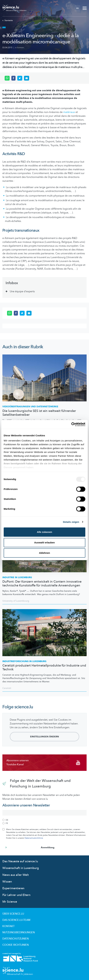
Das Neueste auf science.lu (20, 861)
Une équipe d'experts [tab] (23, 291)
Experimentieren (13, 888)
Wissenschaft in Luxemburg (21, 868)
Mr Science (10, 902)
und (30, 407)
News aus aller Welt (16, 875)
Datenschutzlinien (16, 939)
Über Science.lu (13, 914)
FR (77, 8)
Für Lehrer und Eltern (16, 895)
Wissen (7, 882)
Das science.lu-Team (16, 920)
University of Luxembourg (16, 601)
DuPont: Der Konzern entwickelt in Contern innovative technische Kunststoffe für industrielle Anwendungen (42, 584)
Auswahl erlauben (44, 542)
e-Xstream (20, 48)
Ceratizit (7, 688)
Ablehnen (44, 553)
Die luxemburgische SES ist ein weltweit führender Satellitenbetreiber (39, 413)
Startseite (8, 20)
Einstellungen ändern (44, 737)
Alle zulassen (44, 532)
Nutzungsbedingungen (19, 932)
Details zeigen (71, 522)
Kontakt (8, 926)
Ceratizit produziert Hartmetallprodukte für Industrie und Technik (44, 667)
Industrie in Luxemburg (17, 577)
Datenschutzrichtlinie (34, 838)
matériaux (69, 112)
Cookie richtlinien (16, 945)
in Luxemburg (24, 661)
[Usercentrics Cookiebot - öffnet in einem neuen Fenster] (71, 424)
